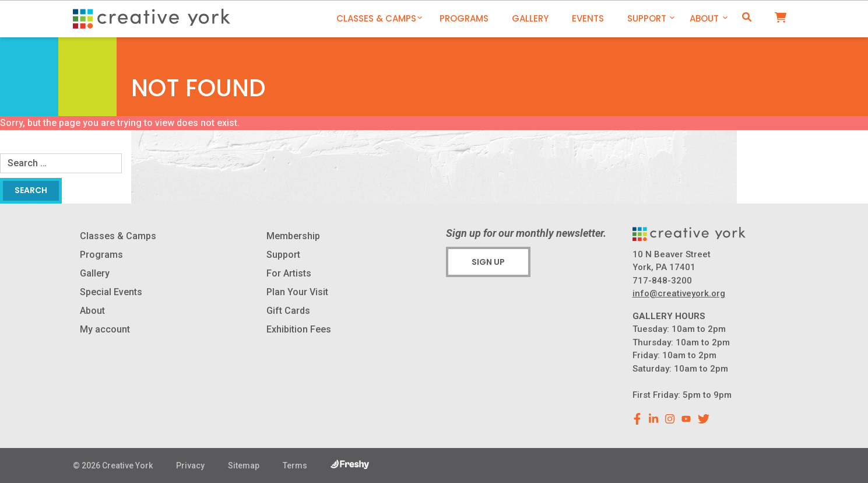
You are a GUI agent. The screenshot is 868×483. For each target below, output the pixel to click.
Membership (293, 236)
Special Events (111, 292)
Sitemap (244, 466)
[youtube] (686, 419)
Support (647, 18)
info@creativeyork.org (679, 293)
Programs (464, 18)
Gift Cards (288, 311)
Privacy (190, 466)
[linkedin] (653, 419)
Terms (295, 466)
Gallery (530, 18)
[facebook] (637, 419)
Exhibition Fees (299, 329)
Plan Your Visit (297, 292)
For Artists (289, 273)
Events (588, 18)
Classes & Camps (376, 18)
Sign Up (488, 262)
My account (105, 329)
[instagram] (670, 419)
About (704, 18)
